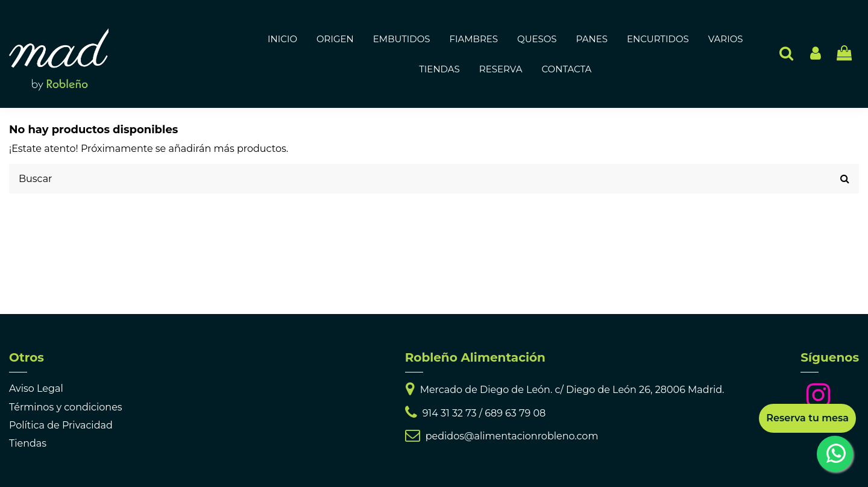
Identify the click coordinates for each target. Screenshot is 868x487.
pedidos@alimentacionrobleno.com (512, 436)
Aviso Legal (36, 388)
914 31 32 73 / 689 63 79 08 (484, 413)
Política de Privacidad (61, 425)
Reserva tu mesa (807, 418)
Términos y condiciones (66, 407)
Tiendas (28, 443)
